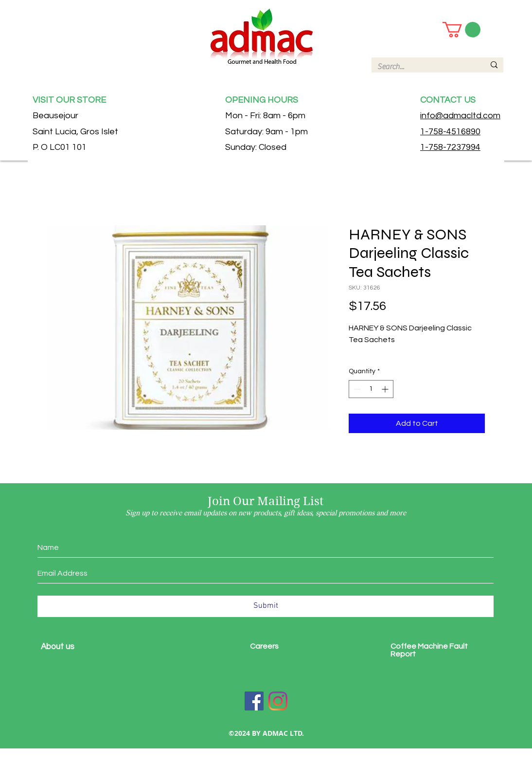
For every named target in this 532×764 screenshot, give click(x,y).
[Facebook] (254, 701)
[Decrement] (356, 389)
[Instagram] (278, 701)
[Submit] (266, 606)
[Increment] (386, 389)
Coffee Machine (420, 646)
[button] (461, 30)
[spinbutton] (371, 389)
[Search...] (424, 67)
